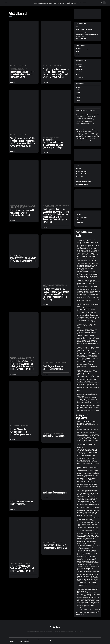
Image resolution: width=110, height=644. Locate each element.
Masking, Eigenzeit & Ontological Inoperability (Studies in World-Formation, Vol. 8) (87, 395)
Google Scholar (79, 77)
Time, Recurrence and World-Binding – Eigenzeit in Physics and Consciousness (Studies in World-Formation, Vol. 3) (23, 142)
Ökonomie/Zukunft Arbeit (81, 171)
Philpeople (26, 642)
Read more (92, 256)
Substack (78, 92)
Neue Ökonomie (14, 359)
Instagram (78, 98)
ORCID (77, 75)
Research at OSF (79, 69)
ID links (79, 215)
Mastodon (78, 87)
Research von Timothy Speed (82, 32)
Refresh (92, 610)
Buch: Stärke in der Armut (54, 436)
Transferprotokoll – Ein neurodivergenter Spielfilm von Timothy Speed (87, 35)
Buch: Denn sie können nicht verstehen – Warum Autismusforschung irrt (22, 213)
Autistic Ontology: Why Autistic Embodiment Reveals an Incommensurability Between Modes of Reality (88, 590)
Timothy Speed (55, 627)
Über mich (78, 51)
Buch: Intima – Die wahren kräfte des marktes (22, 503)
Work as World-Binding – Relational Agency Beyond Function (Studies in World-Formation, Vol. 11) (88, 349)
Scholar (27, 640)
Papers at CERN (79, 64)
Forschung (33, 207)
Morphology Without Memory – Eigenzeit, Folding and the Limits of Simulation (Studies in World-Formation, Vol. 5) (56, 73)
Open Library (48, 640)
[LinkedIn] (101, 3)
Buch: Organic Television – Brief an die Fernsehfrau (54, 368)
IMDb (21, 642)
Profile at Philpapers (80, 67)
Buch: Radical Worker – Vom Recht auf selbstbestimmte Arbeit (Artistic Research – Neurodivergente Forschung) (22, 365)
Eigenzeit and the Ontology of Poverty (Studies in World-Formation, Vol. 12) (22, 75)
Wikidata (12, 642)
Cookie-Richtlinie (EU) (82, 217)
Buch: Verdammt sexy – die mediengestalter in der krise (55, 546)
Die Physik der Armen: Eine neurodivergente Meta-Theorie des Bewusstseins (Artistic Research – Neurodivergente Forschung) (56, 294)
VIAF (19, 640)
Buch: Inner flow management (56, 493)
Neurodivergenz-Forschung (17, 69)
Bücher (28, 207)
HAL (42, 640)
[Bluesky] (97, 3)
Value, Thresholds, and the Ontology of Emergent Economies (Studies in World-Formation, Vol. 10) (87, 372)
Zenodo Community (35, 640)
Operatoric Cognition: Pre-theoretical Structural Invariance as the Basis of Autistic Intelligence (88, 446)
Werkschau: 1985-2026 (81, 39)
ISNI (22, 640)
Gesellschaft (23, 68)
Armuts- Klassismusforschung (18, 67)
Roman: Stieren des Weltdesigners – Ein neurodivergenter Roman (21, 432)
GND (15, 640)
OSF (17, 642)
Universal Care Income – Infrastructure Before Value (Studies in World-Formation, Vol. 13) (88, 326)
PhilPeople (87, 610)
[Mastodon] (99, 3)
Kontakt (77, 54)
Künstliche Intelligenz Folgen (59, 67)
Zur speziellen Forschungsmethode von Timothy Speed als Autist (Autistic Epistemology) (53, 144)
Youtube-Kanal (79, 90)
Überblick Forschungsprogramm (83, 49)
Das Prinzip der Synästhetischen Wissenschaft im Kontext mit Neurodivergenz (23, 258)
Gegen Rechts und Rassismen (62, 206)
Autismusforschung (15, 68)
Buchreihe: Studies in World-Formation (19, 66)
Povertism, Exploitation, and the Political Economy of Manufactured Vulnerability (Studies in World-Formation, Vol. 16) (87, 260)
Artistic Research (29, 67)
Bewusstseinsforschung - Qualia (27, 136)
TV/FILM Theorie (47, 364)
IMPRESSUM (80, 222)
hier (84, 614)
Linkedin (78, 100)
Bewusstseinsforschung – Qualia (83, 182)
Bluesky (77, 95)
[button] (6, 3)
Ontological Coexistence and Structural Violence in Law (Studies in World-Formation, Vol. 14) (88, 305)
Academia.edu (79, 72)
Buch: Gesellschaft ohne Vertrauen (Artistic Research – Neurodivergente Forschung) (23, 568)
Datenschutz (80, 220)
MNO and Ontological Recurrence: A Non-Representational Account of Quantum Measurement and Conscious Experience (87, 469)
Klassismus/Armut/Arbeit (81, 174)
